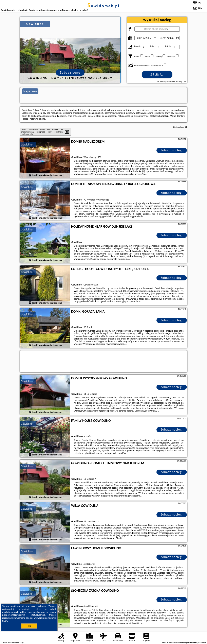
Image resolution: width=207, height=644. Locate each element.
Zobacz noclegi (172, 150)
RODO (5, 621)
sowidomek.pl (103, 6)
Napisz (203, 643)
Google (52, 606)
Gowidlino (27, 145)
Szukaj (157, 75)
